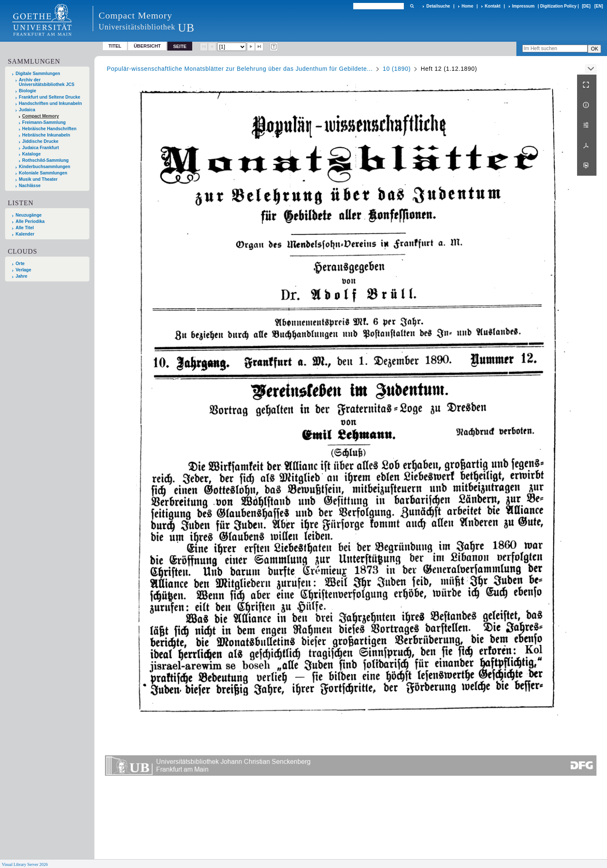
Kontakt (493, 6)
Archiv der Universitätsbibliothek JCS (47, 82)
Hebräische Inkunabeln (46, 135)
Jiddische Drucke (40, 141)
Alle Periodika (30, 221)
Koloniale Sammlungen (43, 173)
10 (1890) (397, 69)
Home (467, 6)
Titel (115, 46)
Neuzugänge (29, 215)
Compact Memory (41, 116)
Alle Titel (25, 228)
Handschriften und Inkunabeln (51, 103)
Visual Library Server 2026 (25, 864)
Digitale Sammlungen (38, 74)
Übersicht (147, 46)
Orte (20, 264)
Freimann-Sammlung (44, 122)
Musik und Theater (38, 179)
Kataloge (32, 154)
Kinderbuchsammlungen (45, 167)
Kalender (25, 234)
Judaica (27, 110)
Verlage (23, 270)
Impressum (523, 6)
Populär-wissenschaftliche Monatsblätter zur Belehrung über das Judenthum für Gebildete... (240, 69)
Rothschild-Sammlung (46, 160)
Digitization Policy (558, 6)
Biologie (28, 91)
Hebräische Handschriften (50, 129)
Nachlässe (30, 186)
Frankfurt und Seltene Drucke (50, 97)
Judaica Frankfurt (41, 148)
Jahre (21, 276)
